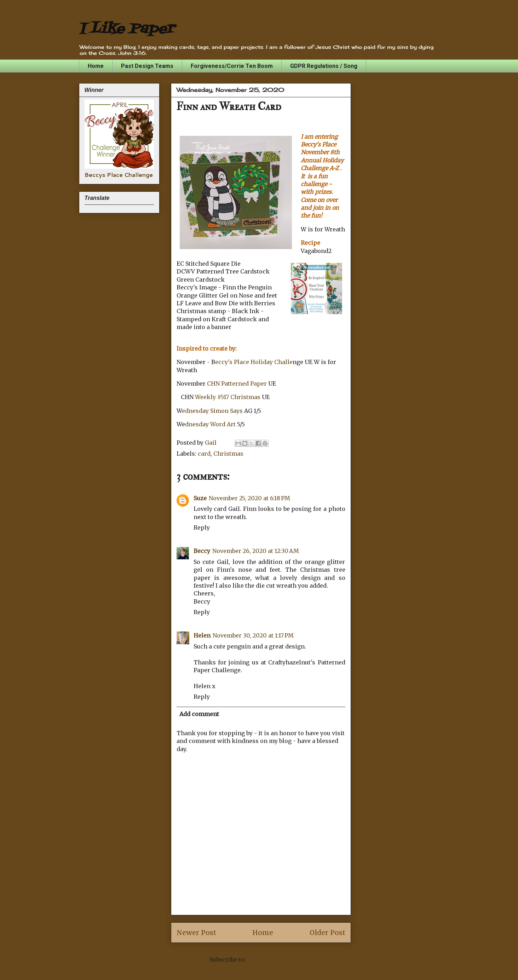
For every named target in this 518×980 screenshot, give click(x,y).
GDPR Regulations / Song (324, 66)
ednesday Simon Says (213, 411)
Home (96, 66)
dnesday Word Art (211, 424)
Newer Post (196, 933)
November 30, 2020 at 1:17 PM (253, 635)
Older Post (327, 933)
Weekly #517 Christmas (228, 397)
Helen (202, 635)
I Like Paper (126, 29)
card (204, 454)
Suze (200, 498)
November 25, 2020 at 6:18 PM (249, 498)
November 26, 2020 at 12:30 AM (256, 551)
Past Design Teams (147, 66)
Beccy (202, 551)
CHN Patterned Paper (237, 384)
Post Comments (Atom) (280, 959)
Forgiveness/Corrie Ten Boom (232, 66)
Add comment (199, 714)
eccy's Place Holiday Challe (254, 362)
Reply (202, 528)
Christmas (228, 454)
